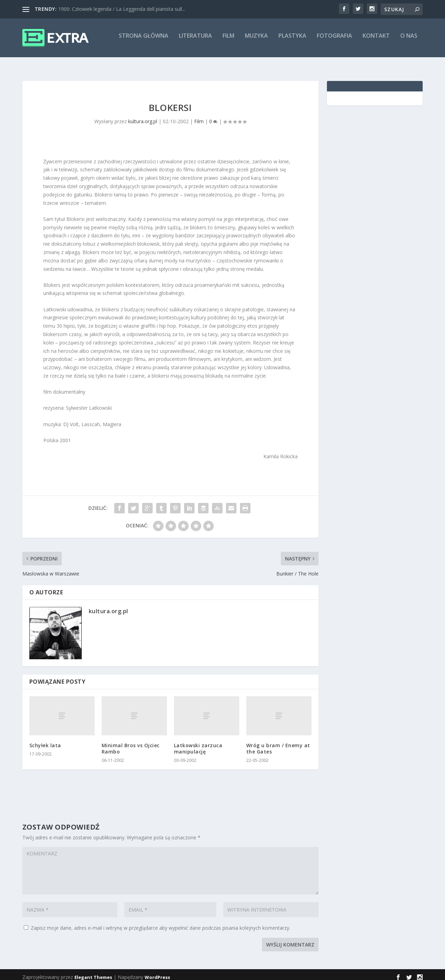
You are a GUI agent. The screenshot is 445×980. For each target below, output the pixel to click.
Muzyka (256, 41)
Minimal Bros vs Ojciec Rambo (131, 743)
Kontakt (376, 41)
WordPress (157, 972)
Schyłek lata (45, 740)
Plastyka (292, 41)
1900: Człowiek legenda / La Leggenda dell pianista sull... (122, 9)
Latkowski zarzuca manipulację (198, 743)
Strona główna (144, 41)
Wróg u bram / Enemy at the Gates (278, 743)
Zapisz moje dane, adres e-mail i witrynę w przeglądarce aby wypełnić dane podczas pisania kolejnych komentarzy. (161, 923)
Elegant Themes (93, 972)
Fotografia (334, 41)
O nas (409, 41)
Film (228, 41)
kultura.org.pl (143, 116)
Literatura (195, 41)
